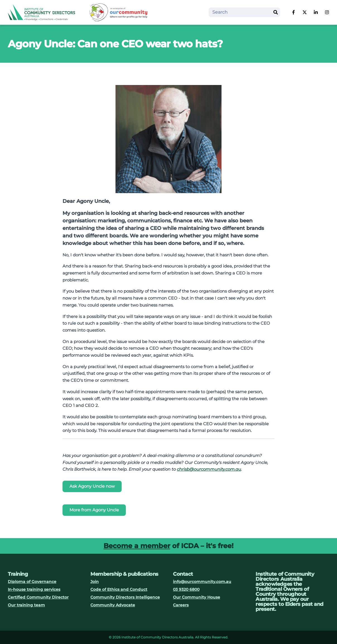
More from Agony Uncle (94, 510)
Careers (181, 605)
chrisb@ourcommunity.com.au (209, 469)
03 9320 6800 (186, 589)
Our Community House (197, 597)
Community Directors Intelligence (125, 597)
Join (95, 582)
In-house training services (34, 589)
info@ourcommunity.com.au (202, 582)
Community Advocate (113, 605)
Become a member (137, 546)
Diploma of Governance (32, 582)
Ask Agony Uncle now (92, 486)
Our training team (26, 605)
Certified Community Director (38, 597)
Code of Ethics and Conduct (119, 589)
